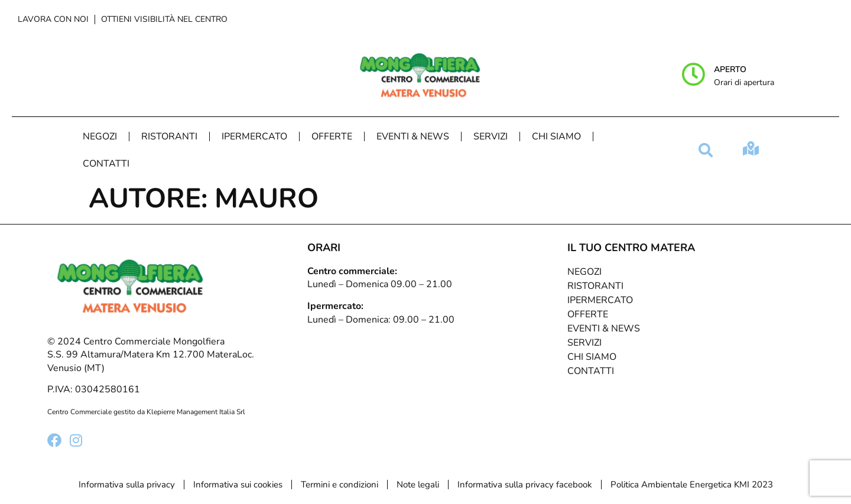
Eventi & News (413, 136)
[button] (706, 150)
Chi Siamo (556, 136)
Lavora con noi (53, 19)
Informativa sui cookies (238, 485)
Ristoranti (169, 136)
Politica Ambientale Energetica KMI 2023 (692, 485)
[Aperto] (693, 74)
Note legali (418, 485)
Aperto (730, 69)
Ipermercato (254, 136)
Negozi (100, 136)
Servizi (491, 136)
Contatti (106, 164)
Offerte (332, 136)
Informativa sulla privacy (127, 485)
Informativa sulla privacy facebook (525, 485)
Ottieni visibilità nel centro (164, 19)
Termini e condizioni (340, 485)
